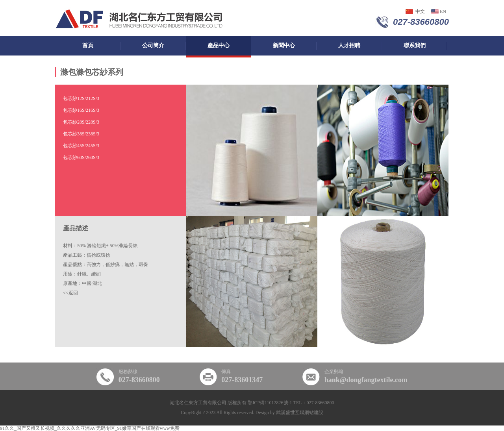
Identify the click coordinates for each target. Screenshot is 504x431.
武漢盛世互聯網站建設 (300, 413)
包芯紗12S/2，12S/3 (81, 98)
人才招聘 (349, 45)
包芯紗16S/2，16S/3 (81, 110)
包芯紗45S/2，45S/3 (81, 146)
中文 (420, 11)
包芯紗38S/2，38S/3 (81, 134)
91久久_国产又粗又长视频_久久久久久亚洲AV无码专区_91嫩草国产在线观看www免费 (90, 428)
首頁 (88, 45)
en (443, 11)
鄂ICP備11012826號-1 (270, 403)
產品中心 (219, 45)
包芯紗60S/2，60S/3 (81, 157)
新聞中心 (284, 45)
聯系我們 (415, 45)
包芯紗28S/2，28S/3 (81, 122)
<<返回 (70, 293)
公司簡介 (153, 45)
